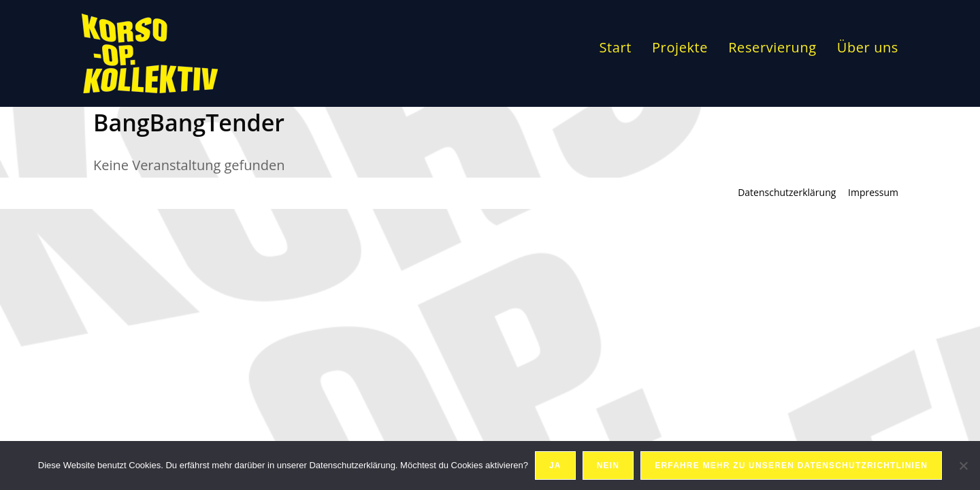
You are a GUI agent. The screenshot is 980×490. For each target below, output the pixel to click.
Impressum (873, 192)
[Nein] (963, 465)
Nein (608, 465)
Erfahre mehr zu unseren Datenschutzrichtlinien (791, 465)
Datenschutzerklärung (787, 192)
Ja (555, 465)
